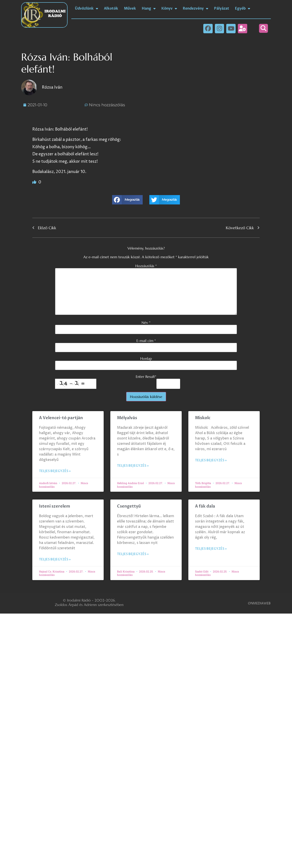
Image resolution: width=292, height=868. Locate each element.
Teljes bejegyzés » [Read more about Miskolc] (211, 460)
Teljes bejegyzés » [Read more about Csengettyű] (133, 554)
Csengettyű (129, 506)
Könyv (169, 8)
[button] (263, 28)
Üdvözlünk (86, 8)
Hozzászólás (146, 266)
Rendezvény (195, 8)
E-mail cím (146, 341)
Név (146, 323)
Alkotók (111, 8)
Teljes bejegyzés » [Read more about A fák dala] (211, 549)
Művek (130, 8)
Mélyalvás (127, 418)
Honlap (146, 358)
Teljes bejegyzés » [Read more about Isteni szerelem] (55, 559)
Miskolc (203, 418)
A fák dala (205, 506)
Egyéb (243, 8)
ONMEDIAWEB (259, 603)
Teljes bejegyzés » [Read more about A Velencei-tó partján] (55, 471)
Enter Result (146, 377)
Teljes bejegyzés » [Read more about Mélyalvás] (133, 466)
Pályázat (222, 8)
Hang (149, 8)
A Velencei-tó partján (61, 418)
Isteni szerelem (54, 506)
